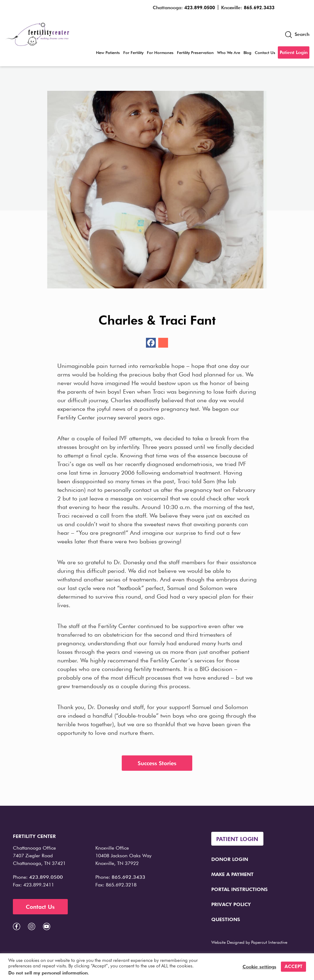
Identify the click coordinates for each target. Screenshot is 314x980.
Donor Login (230, 859)
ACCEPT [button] (293, 966)
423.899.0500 (200, 8)
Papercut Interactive (269, 942)
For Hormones (160, 52)
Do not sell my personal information (48, 973)
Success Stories (157, 763)
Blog (247, 52)
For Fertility (133, 52)
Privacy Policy (231, 904)
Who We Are (229, 52)
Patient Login (294, 52)
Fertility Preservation (195, 52)
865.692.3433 (259, 8)
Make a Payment (232, 874)
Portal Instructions (239, 889)
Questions (226, 919)
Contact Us (265, 52)
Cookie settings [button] (259, 967)
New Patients (108, 52)
